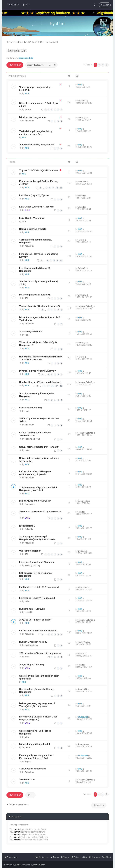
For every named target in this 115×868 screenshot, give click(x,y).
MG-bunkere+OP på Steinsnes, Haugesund (36, 574)
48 (61, 386)
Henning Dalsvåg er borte (33, 229)
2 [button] (99, 65)
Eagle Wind (83, 642)
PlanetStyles (39, 865)
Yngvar (28, 762)
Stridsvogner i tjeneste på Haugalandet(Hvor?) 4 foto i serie (37, 538)
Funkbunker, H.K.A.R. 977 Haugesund (39, 587)
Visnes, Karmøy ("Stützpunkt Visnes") (40, 306)
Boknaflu (82, 101)
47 (57, 386)
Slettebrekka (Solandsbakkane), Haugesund (37, 690)
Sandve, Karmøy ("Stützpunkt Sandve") (40, 382)
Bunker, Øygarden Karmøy (33, 642)
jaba (24, 221)
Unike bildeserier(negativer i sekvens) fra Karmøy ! (39, 460)
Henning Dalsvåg (86, 306)
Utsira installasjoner (30, 551)
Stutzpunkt (24, 58)
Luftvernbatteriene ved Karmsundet (38, 631)
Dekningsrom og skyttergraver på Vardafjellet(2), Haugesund (37, 705)
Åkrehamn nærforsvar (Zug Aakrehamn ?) (40, 513)
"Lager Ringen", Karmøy (32, 664)
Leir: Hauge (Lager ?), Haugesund (37, 598)
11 (61, 188)
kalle (27, 601)
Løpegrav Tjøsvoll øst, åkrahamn (37, 562)
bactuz (28, 109)
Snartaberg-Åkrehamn (31, 331)
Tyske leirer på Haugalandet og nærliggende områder (36, 133)
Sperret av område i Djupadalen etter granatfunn (39, 677)
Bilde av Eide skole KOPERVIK (35, 501)
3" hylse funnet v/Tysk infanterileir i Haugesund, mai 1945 (38, 489)
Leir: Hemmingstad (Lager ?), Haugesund (35, 269)
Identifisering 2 (27, 526)
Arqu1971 (83, 689)
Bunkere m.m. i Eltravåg (32, 609)
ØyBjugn (82, 551)
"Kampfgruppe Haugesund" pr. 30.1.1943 (36, 89)
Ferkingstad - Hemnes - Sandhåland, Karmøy (39, 255)
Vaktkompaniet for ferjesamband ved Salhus (39, 420)
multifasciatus (31, 645)
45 (48, 386)
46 (53, 386)
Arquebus (29, 121)
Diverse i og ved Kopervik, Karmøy (37, 371)
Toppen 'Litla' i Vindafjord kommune (39, 170)
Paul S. (81, 240)
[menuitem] (26, 5)
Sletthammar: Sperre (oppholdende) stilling (39, 283)
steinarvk (82, 182)
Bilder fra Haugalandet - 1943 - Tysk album (39, 105)
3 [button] (103, 65)
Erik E (27, 210)
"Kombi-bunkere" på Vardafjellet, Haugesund (37, 395)
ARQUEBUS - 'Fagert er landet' (36, 620)
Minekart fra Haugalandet (33, 117)
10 (57, 188)
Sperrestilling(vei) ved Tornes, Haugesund (35, 732)
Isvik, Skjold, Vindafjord (32, 218)
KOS (31, 58)
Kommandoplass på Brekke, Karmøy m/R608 (39, 183)
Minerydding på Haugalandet (35, 744)
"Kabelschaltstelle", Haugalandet (37, 145)
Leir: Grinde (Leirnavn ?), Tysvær (36, 207)
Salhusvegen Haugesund (32, 769)
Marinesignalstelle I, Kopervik (35, 295)
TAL (27, 298)
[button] (107, 65)
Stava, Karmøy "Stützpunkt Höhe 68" (39, 447)
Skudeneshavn (27, 779)
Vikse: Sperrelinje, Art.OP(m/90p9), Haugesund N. (38, 344)
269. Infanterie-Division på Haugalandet (40, 653)
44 (44, 386)
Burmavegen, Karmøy (31, 408)
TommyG (82, 118)
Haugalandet (16, 50)
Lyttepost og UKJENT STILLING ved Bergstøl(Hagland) (38, 718)
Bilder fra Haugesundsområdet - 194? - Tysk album (40, 319)
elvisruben (83, 587)
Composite (30, 504)
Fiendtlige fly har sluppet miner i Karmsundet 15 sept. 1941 (36, 757)
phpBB (18, 865)
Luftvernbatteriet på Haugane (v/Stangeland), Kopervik (35, 473)
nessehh (29, 612)
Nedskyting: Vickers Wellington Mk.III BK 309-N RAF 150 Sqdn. (41, 358)
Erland (81, 196)
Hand (27, 335)
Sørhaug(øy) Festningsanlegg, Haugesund (35, 241)
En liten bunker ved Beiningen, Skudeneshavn (35, 434)
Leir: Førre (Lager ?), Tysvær (34, 195)
